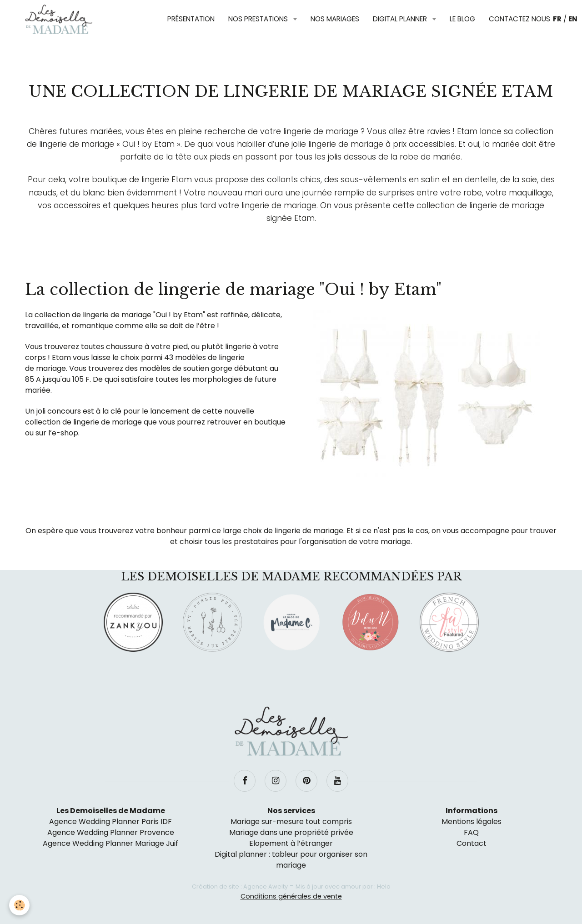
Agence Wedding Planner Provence (111, 832)
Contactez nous (519, 19)
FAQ (471, 832)
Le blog (462, 19)
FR (557, 19)
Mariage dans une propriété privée (291, 832)
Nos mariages (335, 19)
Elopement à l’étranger (291, 843)
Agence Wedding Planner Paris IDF (110, 822)
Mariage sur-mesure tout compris (291, 822)
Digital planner (401, 19)
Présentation (191, 19)
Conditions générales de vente (291, 896)
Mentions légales (472, 822)
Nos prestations (259, 19)
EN (573, 19)
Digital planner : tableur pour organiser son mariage (291, 860)
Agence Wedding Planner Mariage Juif (110, 843)
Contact (472, 843)
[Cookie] (19, 905)
